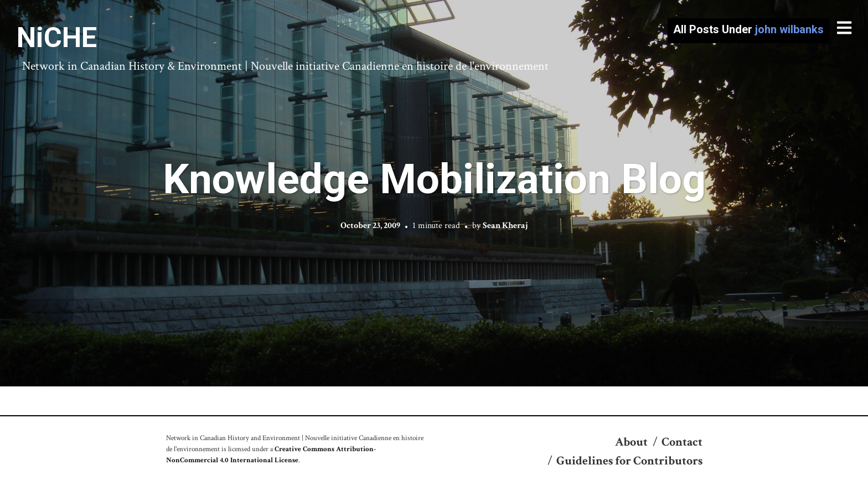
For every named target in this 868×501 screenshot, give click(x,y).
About (631, 442)
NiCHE (57, 38)
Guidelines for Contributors (629, 461)
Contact (682, 442)
